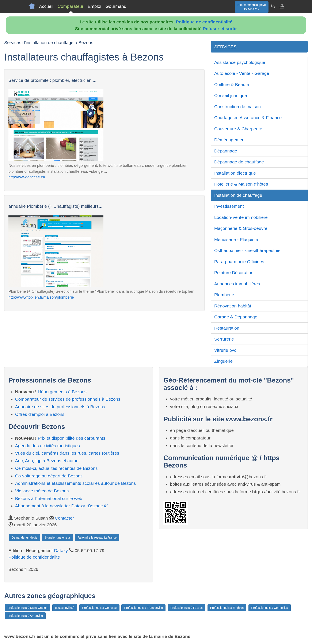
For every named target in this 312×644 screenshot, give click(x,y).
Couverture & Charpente (238, 129)
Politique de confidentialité (204, 22)
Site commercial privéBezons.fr (252, 7)
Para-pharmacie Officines (239, 262)
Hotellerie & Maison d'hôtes (241, 184)
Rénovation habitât (233, 306)
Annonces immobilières (237, 284)
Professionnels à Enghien (227, 608)
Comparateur (71, 6)
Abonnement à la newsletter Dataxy (62, 506)
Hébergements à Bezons (62, 392)
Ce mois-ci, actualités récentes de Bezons (56, 468)
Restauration (227, 328)
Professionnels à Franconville (143, 608)
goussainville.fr (65, 608)
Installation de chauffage (238, 195)
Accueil (46, 6)
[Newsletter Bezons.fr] (273, 6)
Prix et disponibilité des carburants (72, 438)
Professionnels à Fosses (187, 608)
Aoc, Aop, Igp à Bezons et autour (48, 461)
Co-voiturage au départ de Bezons (49, 476)
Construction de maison (238, 107)
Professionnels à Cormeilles (270, 608)
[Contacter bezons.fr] (282, 6)
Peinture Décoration (234, 273)
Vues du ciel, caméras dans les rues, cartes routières (67, 453)
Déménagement (230, 140)
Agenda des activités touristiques (48, 446)
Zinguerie (224, 361)
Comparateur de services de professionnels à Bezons (68, 399)
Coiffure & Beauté (232, 84)
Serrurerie (224, 339)
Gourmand (116, 6)
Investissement (229, 206)
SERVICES (225, 47)
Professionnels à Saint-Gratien (27, 608)
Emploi (94, 6)
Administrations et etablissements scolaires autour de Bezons (76, 483)
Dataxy (61, 550)
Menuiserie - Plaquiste (236, 239)
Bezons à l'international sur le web (49, 498)
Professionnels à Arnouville (25, 616)
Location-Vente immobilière (241, 217)
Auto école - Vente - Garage (242, 73)
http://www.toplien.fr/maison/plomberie (41, 297)
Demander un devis (24, 538)
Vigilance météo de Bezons (42, 491)
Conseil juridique (231, 95)
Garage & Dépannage (236, 317)
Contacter (64, 518)
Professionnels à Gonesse (99, 608)
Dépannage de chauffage (239, 162)
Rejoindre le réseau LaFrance (97, 538)
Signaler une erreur (57, 538)
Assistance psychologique (240, 62)
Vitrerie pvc (225, 350)
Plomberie (224, 295)
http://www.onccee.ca (27, 177)
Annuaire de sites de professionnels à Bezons (60, 407)
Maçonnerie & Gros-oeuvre (241, 228)
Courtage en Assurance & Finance (248, 118)
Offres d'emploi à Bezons (40, 414)
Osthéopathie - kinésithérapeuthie (247, 250)
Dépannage (226, 151)
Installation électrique (235, 173)
